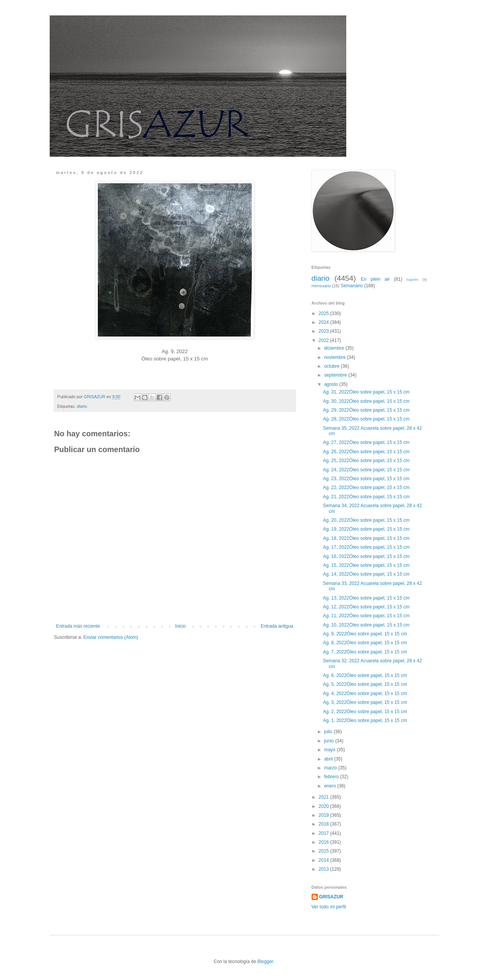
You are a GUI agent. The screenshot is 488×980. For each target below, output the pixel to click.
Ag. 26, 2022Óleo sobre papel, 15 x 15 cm (367, 452)
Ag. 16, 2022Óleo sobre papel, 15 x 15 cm (367, 556)
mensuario (321, 286)
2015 (324, 851)
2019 (324, 815)
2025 (324, 313)
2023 (324, 331)
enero (330, 786)
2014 (324, 860)
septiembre (336, 375)
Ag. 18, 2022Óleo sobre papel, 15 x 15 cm (367, 538)
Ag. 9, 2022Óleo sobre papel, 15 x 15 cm (365, 634)
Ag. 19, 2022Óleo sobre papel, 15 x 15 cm (367, 529)
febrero (332, 777)
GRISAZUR (331, 897)
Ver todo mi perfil (329, 907)
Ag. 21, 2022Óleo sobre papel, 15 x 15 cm (367, 497)
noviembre (335, 357)
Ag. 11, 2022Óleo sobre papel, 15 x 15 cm (367, 616)
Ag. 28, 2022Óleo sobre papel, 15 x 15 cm (367, 419)
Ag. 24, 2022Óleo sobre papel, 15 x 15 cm (367, 470)
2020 (324, 806)
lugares (412, 279)
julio (329, 732)
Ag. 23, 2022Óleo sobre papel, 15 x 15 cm (367, 479)
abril (329, 759)
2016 (324, 842)
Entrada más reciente (78, 626)
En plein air (375, 279)
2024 (324, 322)
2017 (324, 833)
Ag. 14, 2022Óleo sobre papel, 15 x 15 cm (367, 574)
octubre (332, 366)
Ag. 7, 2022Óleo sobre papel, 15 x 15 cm (365, 652)
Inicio (180, 626)
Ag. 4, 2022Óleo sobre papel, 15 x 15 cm (365, 694)
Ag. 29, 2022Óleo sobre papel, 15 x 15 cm (367, 410)
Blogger (265, 962)
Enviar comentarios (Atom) (111, 637)
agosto (331, 384)
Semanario (352, 286)
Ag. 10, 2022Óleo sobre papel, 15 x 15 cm (367, 625)
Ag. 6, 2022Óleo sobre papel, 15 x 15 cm (365, 675)
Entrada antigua (277, 626)
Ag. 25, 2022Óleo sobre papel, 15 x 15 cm (367, 461)
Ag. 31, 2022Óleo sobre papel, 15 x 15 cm (367, 392)
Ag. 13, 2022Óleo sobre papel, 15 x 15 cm (367, 598)
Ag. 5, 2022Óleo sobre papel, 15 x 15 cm (365, 684)
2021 (324, 797)
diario (82, 406)
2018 (324, 824)
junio (330, 741)
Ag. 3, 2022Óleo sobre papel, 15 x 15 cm (365, 702)
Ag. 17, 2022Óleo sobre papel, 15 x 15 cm (367, 547)
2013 (324, 869)
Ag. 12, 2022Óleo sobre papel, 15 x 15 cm (367, 607)
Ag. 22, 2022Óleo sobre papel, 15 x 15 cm (367, 487)
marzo (331, 768)
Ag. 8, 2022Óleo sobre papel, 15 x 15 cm (365, 643)
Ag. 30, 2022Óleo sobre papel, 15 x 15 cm (367, 401)
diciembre (335, 348)
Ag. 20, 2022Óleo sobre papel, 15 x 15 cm (367, 520)
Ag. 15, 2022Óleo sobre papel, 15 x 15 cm (367, 565)
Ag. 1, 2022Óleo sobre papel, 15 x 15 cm (365, 720)
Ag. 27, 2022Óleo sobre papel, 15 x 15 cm (367, 442)
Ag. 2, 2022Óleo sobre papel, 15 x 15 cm (365, 712)
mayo (330, 750)
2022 (324, 340)
